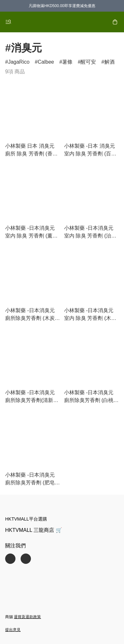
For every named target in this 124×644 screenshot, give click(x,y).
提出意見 (13, 630)
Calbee (46, 62)
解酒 (110, 62)
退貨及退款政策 (27, 617)
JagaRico (19, 62)
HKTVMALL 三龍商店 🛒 (34, 530)
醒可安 (88, 62)
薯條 (67, 62)
